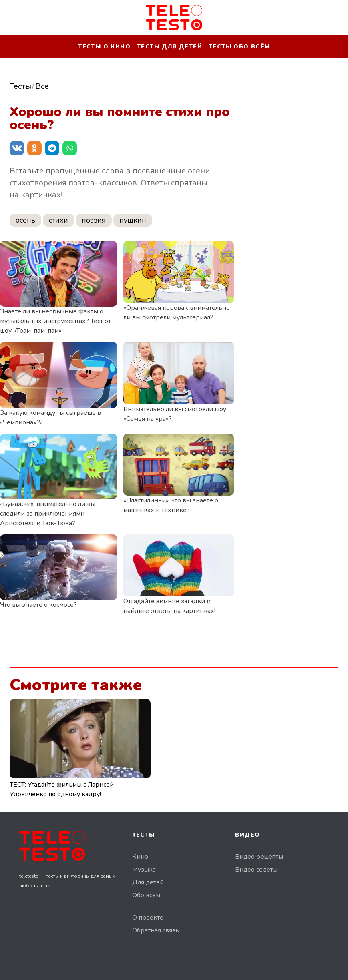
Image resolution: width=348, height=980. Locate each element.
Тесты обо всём (239, 47)
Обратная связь (156, 930)
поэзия (94, 220)
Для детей (148, 882)
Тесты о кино (104, 47)
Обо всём (146, 895)
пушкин (133, 220)
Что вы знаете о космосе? (38, 605)
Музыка (144, 870)
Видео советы (256, 870)
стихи (58, 220)
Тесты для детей (170, 47)
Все (42, 86)
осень (25, 220)
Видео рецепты (259, 857)
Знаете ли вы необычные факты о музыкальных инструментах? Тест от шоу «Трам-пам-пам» (55, 321)
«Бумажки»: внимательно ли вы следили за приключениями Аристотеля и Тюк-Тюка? (48, 514)
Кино (140, 857)
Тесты (20, 86)
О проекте (148, 918)
